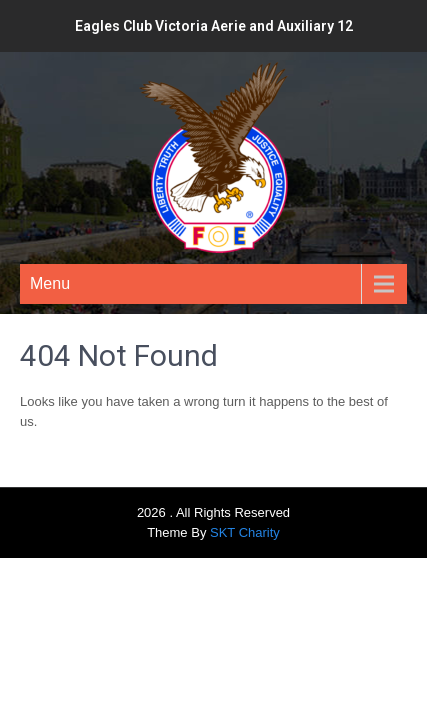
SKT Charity (245, 532)
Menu (50, 283)
